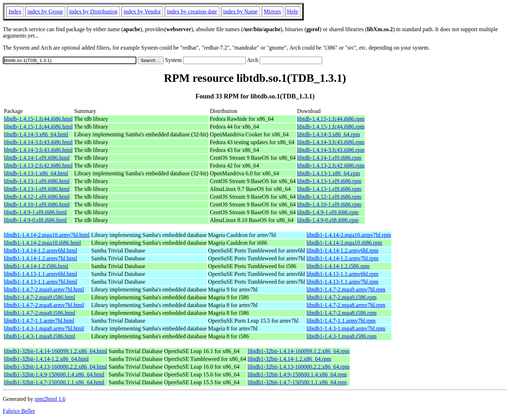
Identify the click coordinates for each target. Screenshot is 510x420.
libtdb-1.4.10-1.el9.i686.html (37, 205)
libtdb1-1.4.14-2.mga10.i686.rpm (344, 243)
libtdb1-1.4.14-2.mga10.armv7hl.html (47, 235)
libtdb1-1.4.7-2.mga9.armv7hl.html (44, 290)
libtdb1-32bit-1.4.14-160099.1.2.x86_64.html (56, 351)
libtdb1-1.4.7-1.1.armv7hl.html (39, 321)
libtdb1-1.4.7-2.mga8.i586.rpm (341, 313)
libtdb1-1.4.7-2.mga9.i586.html (39, 297)
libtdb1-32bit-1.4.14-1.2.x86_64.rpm (289, 359)
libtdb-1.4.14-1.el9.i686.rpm (329, 158)
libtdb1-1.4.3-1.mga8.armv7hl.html (44, 328)
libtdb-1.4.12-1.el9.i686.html (37, 197)
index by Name (240, 12)
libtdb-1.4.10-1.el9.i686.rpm (329, 205)
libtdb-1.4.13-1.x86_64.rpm (329, 173)
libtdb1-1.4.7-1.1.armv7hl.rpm (341, 321)
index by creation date (192, 12)
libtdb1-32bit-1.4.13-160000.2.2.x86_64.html (56, 367)
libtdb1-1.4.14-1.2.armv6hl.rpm (342, 251)
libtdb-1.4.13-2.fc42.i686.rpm (331, 166)
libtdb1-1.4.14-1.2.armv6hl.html (41, 251)
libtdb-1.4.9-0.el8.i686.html (35, 220)
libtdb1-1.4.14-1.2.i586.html (36, 266)
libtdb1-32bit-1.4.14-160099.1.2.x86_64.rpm (299, 351)
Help (293, 12)
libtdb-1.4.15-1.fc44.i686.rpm (331, 119)
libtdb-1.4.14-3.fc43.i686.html (38, 142)
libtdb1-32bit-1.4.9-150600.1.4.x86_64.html (54, 374)
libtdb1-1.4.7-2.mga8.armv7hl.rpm (346, 305)
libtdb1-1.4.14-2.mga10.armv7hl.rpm (349, 235)
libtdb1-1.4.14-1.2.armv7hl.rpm (342, 258)
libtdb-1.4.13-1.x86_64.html (36, 173)
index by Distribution (93, 12)
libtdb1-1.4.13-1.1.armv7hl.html (41, 282)
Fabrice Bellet (19, 411)
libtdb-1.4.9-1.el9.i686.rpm (328, 212)
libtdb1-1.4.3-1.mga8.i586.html (39, 336)
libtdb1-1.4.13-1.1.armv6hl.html (41, 274)
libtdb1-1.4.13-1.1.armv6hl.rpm (342, 274)
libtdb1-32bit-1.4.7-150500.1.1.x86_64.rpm (297, 382)
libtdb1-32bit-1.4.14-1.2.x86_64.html (46, 359)
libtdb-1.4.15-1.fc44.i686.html (38, 119)
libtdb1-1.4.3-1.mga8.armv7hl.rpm (346, 328)
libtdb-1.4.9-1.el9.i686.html (35, 212)
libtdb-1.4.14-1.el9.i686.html (37, 158)
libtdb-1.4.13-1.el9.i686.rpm (329, 181)
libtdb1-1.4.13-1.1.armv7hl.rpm (342, 282)
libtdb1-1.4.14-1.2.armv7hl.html (41, 258)
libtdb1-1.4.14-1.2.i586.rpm (338, 266)
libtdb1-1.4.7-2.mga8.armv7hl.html (44, 305)
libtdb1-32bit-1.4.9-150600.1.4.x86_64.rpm (297, 374)
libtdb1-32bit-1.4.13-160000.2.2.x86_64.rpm (299, 367)
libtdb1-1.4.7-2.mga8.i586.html (39, 313)
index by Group (45, 12)
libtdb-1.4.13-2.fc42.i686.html (38, 166)
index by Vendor (142, 12)
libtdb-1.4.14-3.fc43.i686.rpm (331, 142)
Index (15, 12)
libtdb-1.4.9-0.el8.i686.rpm (328, 220)
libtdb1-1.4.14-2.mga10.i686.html (42, 243)
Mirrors (273, 12)
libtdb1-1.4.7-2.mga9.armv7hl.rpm (346, 290)
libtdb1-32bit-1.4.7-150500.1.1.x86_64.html (54, 382)
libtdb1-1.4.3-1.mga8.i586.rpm (341, 336)
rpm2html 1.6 (50, 399)
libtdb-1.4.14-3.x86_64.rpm (329, 134)
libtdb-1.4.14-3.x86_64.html (36, 134)
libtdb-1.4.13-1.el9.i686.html (37, 181)
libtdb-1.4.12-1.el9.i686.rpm (329, 197)
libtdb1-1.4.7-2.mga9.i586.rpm (341, 297)
